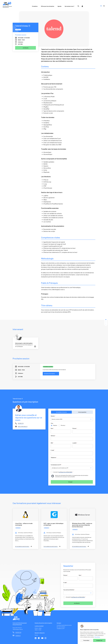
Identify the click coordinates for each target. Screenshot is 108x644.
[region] (93, 633)
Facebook (39, 638)
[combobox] (79, 593)
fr (101, 6)
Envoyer (70, 482)
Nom (52, 428)
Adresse (53, 436)
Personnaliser (86, 640)
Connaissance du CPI (56, 465)
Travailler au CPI (61, 628)
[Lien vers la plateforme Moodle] (82, 5)
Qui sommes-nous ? (69, 6)
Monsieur (63, 425)
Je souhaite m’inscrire (61, 412)
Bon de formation (61, 627)
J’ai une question (82, 412)
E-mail (53, 450)
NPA (52, 443)
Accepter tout (99, 640)
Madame (55, 425)
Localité (75, 443)
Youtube (42, 638)
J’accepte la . (63, 472)
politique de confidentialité (66, 472)
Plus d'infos (97, 637)
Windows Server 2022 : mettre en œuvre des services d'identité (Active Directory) (82, 525)
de (104, 6)
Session (53, 416)
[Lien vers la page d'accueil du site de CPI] (7, 5)
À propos (59, 623)
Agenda (59, 6)
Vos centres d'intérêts (69, 590)
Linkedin (36, 638)
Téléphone (54, 457)
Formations (35, 6)
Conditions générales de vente (64, 625)
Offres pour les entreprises (48, 6)
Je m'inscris (77, 603)
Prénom (75, 428)
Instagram (46, 638)
